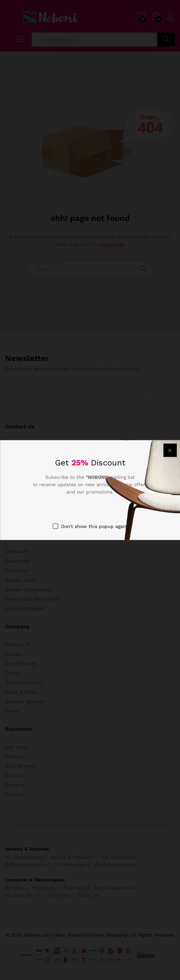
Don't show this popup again (94, 526)
